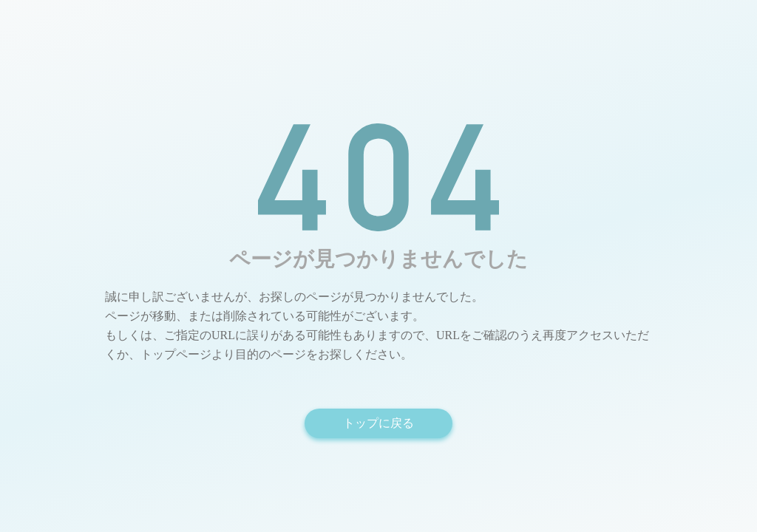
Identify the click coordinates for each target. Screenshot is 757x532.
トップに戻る (378, 423)
